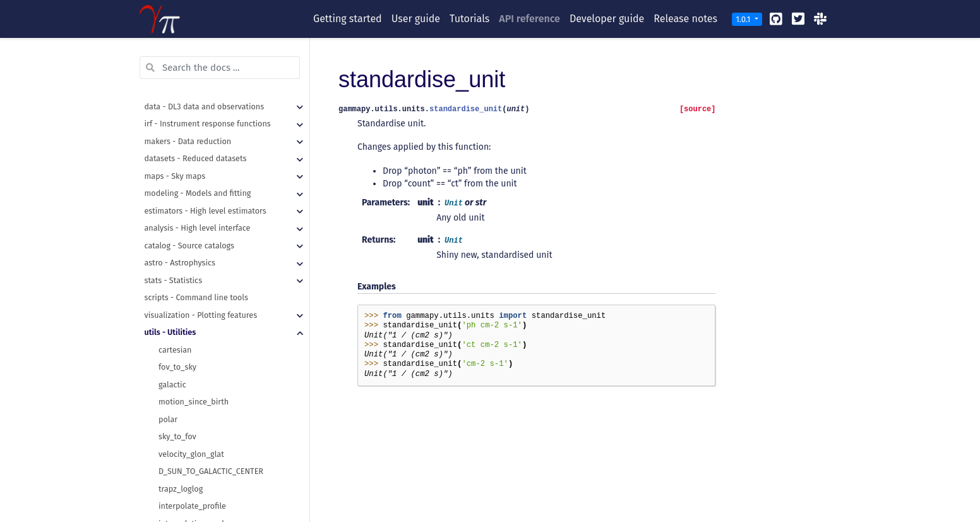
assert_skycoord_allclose (203, 294)
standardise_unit (189, 468)
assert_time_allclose (195, 312)
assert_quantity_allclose (202, 277)
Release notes (685, 19)
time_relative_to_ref (195, 451)
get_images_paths (191, 103)
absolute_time (184, 398)
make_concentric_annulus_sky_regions (229, 51)
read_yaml (177, 138)
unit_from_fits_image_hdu (206, 486)
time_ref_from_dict (193, 416)
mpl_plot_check (187, 329)
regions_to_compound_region (212, 86)
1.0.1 (744, 19)
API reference (529, 19)
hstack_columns (188, 190)
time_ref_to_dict (188, 433)
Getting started (348, 19)
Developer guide (607, 19)
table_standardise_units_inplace (217, 259)
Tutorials (469, 19)
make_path (178, 120)
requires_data (183, 347)
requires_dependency (197, 364)
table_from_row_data (197, 208)
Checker (173, 381)
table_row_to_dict (191, 225)
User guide (416, 19)
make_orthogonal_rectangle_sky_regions (232, 69)
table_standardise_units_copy (212, 242)
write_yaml (178, 173)
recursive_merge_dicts (199, 155)
